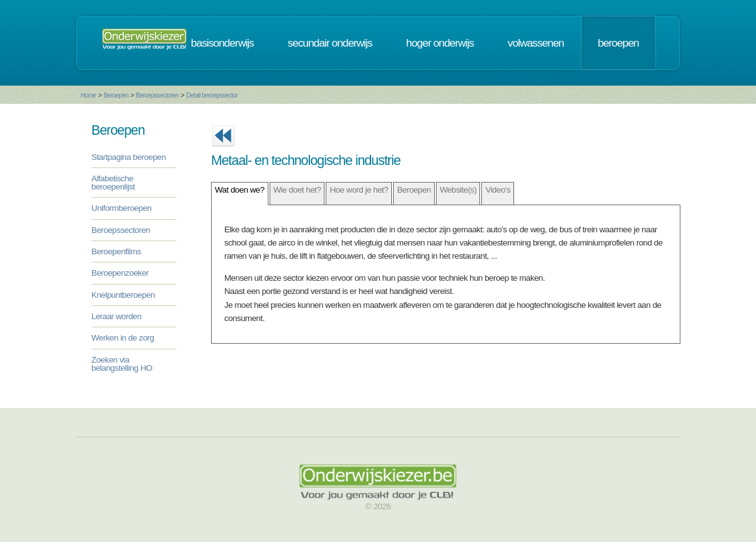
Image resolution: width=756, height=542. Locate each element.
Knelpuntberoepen (123, 295)
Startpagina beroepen (129, 157)
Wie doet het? (297, 190)
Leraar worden (116, 316)
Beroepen (116, 95)
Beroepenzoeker (120, 273)
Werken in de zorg (123, 338)
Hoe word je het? (359, 190)
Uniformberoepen (121, 208)
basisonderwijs (222, 43)
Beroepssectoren (157, 95)
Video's (498, 190)
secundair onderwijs (330, 43)
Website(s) (458, 190)
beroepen (618, 43)
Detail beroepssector (212, 95)
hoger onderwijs (440, 43)
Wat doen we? (240, 190)
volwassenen (536, 43)
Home (89, 95)
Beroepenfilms (116, 251)
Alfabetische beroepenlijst (113, 183)
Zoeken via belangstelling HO (122, 364)
